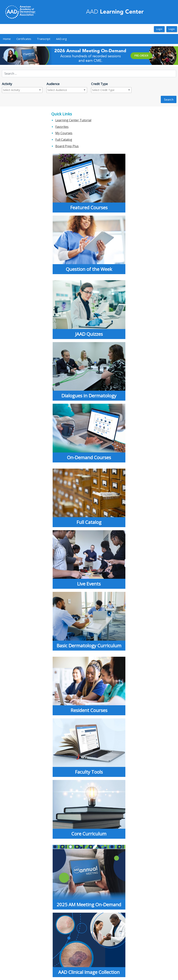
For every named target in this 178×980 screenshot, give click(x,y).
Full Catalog (64, 140)
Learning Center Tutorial (73, 120)
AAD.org (61, 39)
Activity (7, 84)
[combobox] (18, 90)
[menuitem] (7, 39)
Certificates (24, 39)
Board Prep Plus (67, 146)
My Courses (64, 133)
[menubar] (35, 39)
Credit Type (99, 84)
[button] (13, 56)
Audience (53, 84)
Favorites (62, 127)
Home (7, 39)
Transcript (44, 39)
